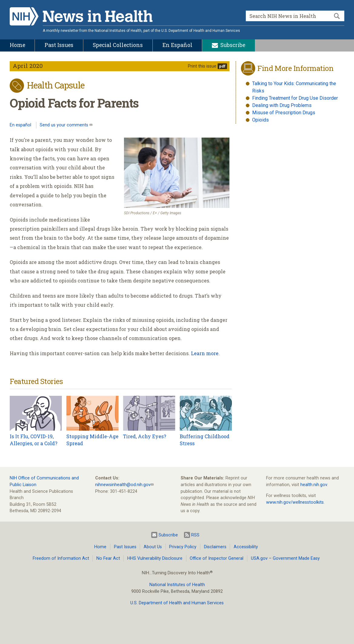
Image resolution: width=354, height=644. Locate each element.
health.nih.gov (314, 485)
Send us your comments (65, 125)
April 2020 (28, 66)
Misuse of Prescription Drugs (284, 113)
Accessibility (246, 547)
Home (100, 547)
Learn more (205, 353)
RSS (192, 535)
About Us (153, 547)
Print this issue (202, 66)
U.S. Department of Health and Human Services (177, 603)
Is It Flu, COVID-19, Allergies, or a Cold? (33, 440)
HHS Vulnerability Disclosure (155, 558)
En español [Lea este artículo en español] (20, 125)
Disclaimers (215, 547)
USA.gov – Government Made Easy (285, 558)
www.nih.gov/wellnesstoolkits (295, 502)
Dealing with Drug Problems (282, 105)
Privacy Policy (183, 547)
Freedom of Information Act (61, 558)
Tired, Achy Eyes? (145, 436)
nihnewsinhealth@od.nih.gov (123, 485)
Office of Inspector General (217, 558)
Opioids (260, 120)
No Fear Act (108, 558)
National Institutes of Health (177, 585)
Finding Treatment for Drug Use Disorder (295, 98)
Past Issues (125, 547)
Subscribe (165, 535)
